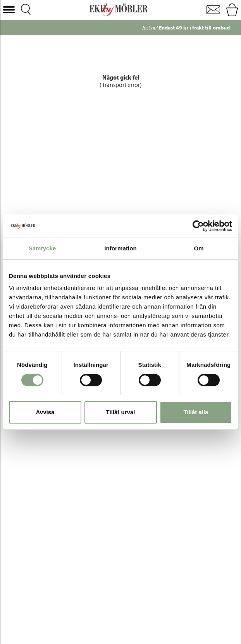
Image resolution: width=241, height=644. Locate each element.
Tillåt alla (196, 412)
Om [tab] (199, 248)
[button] (9, 10)
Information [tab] (120, 248)
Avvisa (45, 412)
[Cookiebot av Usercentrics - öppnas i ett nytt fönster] (198, 226)
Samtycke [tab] (42, 248)
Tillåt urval (121, 412)
